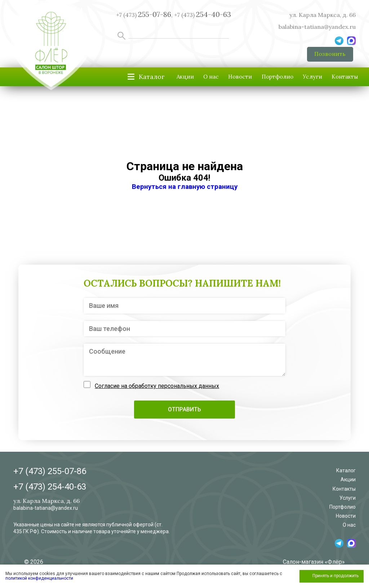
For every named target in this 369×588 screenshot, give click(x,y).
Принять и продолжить (335, 576)
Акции (134, 80)
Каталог (346, 474)
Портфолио (253, 80)
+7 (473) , (144, 15)
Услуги (298, 80)
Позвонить (329, 56)
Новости (206, 80)
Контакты (340, 80)
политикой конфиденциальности (39, 578)
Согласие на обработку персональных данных (157, 390)
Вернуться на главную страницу (185, 190)
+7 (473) (203, 15)
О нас (168, 80)
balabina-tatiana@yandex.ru (317, 27)
